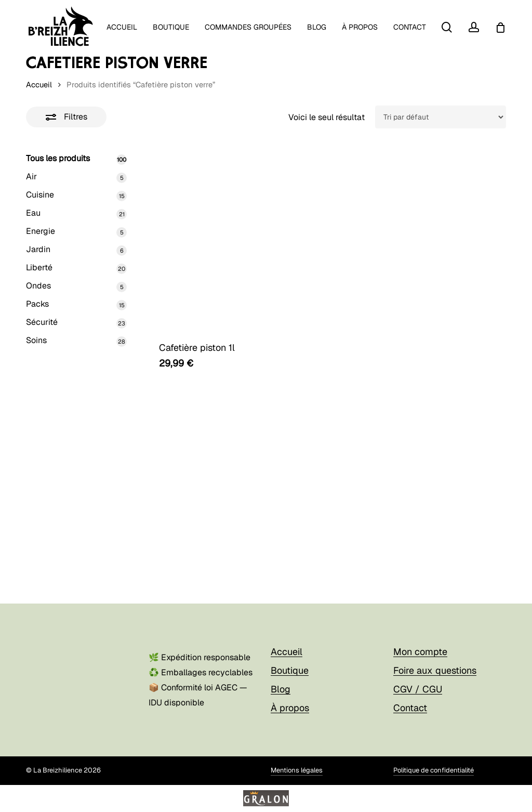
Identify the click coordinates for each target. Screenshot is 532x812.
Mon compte (420, 647)
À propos (290, 704)
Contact (410, 704)
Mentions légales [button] (297, 767)
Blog (281, 685)
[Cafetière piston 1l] (234, 239)
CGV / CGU (418, 685)
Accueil (39, 84)
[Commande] (441, 117)
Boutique (290, 666)
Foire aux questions (435, 666)
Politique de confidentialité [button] (434, 767)
